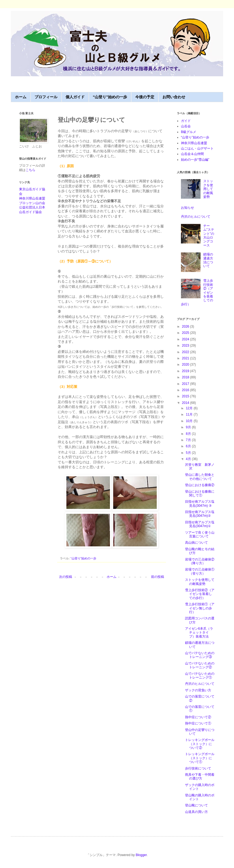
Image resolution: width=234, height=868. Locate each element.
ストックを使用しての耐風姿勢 (208, 189)
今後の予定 (145, 97)
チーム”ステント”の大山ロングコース (209, 236)
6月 (189, 446)
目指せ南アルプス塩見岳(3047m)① (200, 524)
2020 (186, 365)
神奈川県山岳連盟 (32, 198)
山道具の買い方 (196, 812)
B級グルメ (189, 132)
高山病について (196, 543)
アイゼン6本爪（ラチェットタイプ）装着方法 (199, 633)
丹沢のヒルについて (196, 217)
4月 (189, 459)
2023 (186, 346)
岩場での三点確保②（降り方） (200, 561)
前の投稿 (158, 577)
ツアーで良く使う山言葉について (200, 534)
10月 (190, 421)
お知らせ (187, 208)
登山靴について (196, 805)
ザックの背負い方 (198, 690)
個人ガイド (75, 97)
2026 (186, 327)
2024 (186, 339)
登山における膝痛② (200, 485)
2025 (186, 333)
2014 (186, 403)
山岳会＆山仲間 (192, 154)
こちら (30, 170)
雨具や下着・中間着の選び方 (200, 777)
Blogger (141, 855)
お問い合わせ (174, 97)
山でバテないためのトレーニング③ (200, 655)
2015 (186, 396)
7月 (189, 440)
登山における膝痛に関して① (200, 493)
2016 (186, 390)
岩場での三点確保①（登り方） (200, 571)
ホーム (21, 97)
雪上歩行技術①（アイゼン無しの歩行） (200, 608)
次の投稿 (66, 577)
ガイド (186, 121)
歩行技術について (198, 768)
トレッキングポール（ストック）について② (200, 744)
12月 (190, 408)
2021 (186, 358)
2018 (186, 377)
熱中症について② (198, 717)
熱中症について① (198, 723)
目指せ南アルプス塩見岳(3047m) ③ (200, 503)
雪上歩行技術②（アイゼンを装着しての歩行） (200, 594)
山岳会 (186, 126)
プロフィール (46, 97)
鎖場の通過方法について (208, 260)
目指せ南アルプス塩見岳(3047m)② (200, 514)
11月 (190, 414)
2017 (186, 384)
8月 (189, 434)
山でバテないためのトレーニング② (200, 665)
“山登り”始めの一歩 (110, 97)
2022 (186, 352)
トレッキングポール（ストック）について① (200, 758)
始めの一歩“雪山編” (195, 160)
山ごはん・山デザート (197, 148)
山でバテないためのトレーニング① (200, 676)
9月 (189, 427)
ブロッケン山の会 (32, 203)
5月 (189, 453)
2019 (186, 371)
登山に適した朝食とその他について (200, 477)
